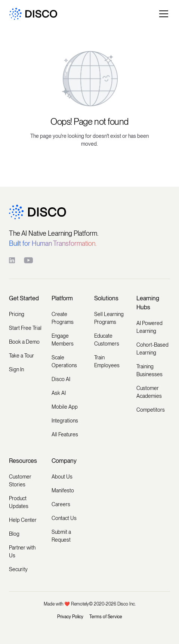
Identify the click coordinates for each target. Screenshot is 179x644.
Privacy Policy (70, 617)
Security (18, 569)
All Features (65, 434)
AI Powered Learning (149, 327)
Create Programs (63, 318)
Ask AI (59, 393)
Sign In (16, 369)
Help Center (23, 520)
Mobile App (65, 407)
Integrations (65, 421)
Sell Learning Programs (109, 318)
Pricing (17, 314)
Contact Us (64, 518)
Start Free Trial (25, 328)
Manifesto (63, 490)
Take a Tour (21, 356)
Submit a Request (61, 536)
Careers (61, 504)
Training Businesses (149, 370)
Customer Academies (149, 392)
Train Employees (107, 361)
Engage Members (63, 340)
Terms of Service (106, 617)
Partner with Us (22, 552)
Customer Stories (20, 481)
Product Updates (19, 502)
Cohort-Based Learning (152, 349)
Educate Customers (107, 340)
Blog (14, 534)
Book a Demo (24, 342)
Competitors (151, 410)
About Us (62, 477)
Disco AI (61, 379)
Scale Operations (64, 361)
